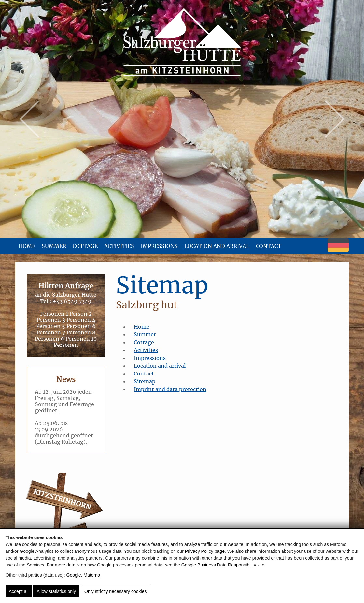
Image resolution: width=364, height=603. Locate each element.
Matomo (92, 575)
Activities (119, 246)
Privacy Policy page (205, 551)
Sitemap (145, 381)
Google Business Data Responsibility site (223, 565)
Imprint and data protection (170, 389)
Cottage (85, 246)
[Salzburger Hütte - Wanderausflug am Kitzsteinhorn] (182, 42)
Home (27, 246)
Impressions (159, 246)
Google (74, 575)
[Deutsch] (338, 250)
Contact (269, 246)
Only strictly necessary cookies (115, 591)
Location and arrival (217, 246)
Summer (54, 246)
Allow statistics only (56, 591)
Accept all (19, 591)
